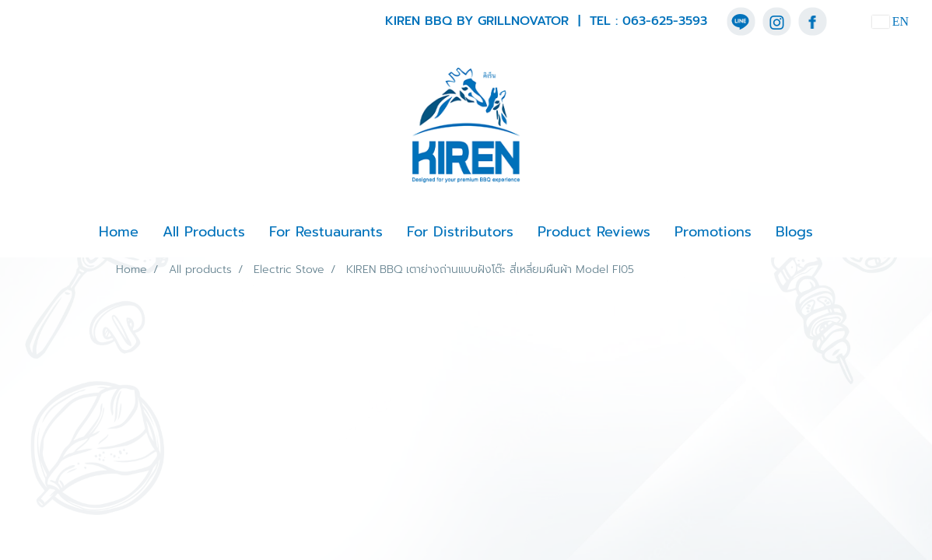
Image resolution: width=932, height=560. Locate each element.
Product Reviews (594, 232)
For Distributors (460, 232)
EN (890, 21)
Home (119, 232)
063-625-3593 (665, 21)
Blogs (794, 232)
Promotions (713, 232)
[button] (839, 233)
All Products (204, 232)
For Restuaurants (326, 232)
